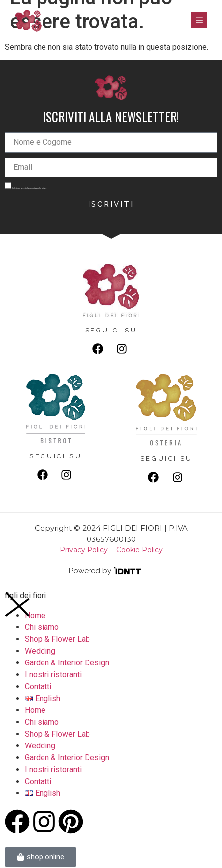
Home (35, 710)
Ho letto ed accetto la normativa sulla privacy (29, 188)
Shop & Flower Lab (57, 639)
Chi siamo (42, 627)
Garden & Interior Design (67, 663)
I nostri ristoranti (53, 675)
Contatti (38, 686)
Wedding (40, 651)
